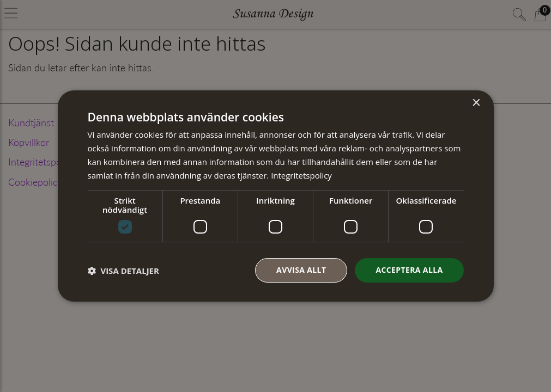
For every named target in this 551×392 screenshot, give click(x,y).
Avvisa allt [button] (301, 270)
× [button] (476, 103)
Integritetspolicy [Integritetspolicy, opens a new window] (301, 175)
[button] (123, 271)
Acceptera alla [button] (409, 270)
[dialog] (276, 196)
